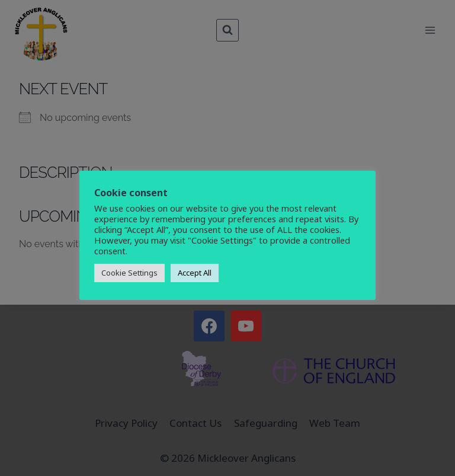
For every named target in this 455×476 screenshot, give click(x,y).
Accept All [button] (195, 273)
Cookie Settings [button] (129, 273)
